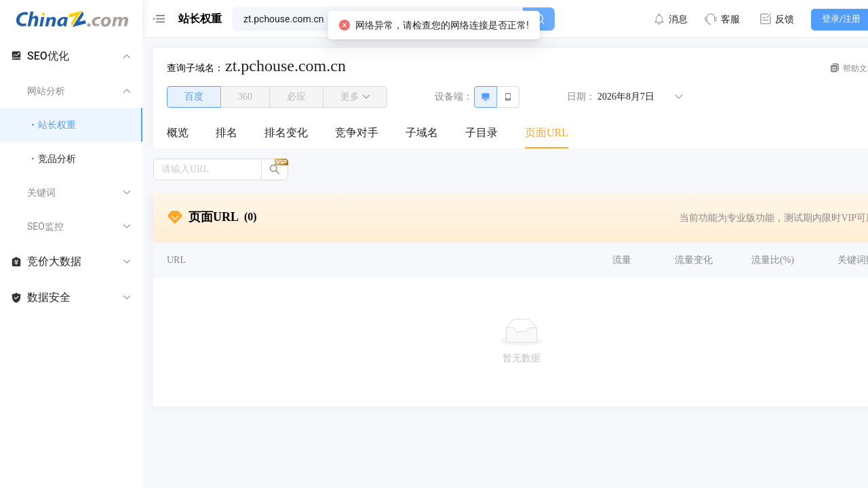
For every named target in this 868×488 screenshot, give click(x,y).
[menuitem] (178, 134)
